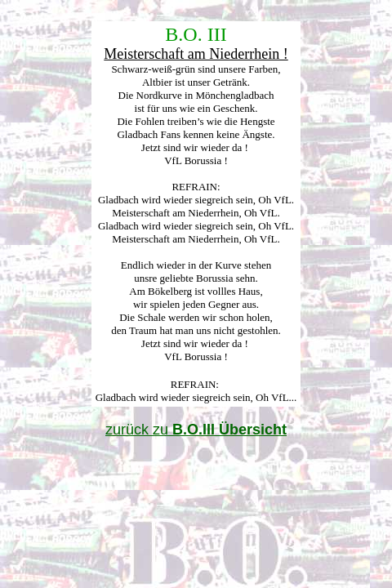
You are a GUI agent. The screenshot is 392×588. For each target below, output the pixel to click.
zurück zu (196, 430)
